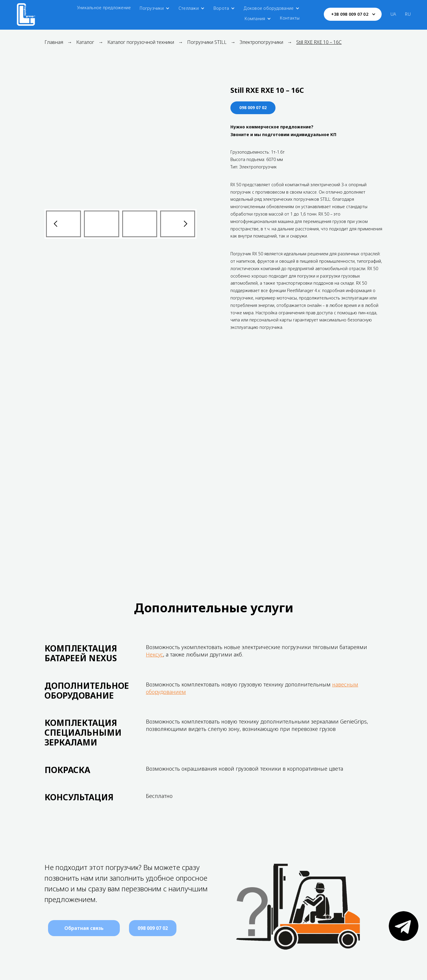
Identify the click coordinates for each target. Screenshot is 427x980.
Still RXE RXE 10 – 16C (319, 42)
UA (393, 14)
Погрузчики (152, 8)
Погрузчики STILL (207, 42)
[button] (155, 8)
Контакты (290, 18)
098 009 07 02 (253, 107)
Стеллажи (189, 8)
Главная (54, 42)
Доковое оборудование (269, 8)
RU (408, 14)
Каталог (85, 42)
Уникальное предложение (104, 8)
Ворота (221, 8)
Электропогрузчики (261, 42)
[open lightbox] (121, 144)
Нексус (154, 654)
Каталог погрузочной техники (141, 42)
